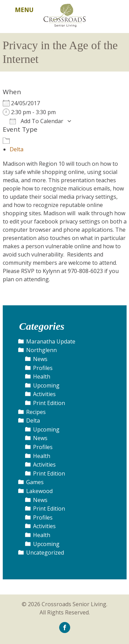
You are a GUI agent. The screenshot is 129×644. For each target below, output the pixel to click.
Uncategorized (45, 553)
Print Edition (49, 403)
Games (35, 482)
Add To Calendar (36, 121)
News (40, 359)
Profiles (43, 368)
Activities (44, 394)
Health (42, 376)
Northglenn (41, 350)
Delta (17, 149)
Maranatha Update (51, 341)
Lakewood (39, 491)
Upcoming (46, 385)
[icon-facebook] (65, 627)
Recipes (36, 412)
